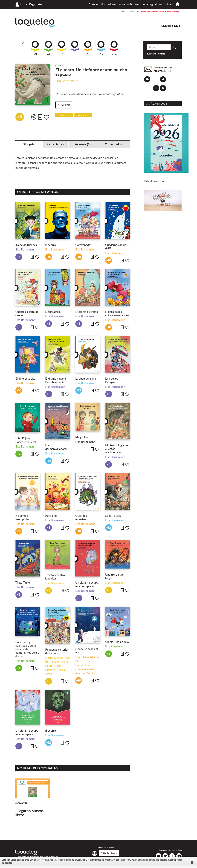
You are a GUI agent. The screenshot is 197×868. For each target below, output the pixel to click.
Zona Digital (149, 4)
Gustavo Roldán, (86, 669)
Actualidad (166, 4)
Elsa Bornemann (67, 81)
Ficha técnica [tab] (55, 144)
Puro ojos (51, 516)
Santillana (171, 26)
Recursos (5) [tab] (82, 144)
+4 (48, 48)
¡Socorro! (51, 245)
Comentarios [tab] (113, 144)
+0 (22, 43)
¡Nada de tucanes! (26, 245)
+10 (88, 48)
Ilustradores (109, 4)
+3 (35, 48)
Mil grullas (82, 437)
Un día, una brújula (117, 642)
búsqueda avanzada (156, 54)
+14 (114, 48)
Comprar (64, 105)
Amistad (64, 115)
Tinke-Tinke (23, 583)
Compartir (34, 117)
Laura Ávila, (83, 657)
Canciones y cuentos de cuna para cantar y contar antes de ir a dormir (27, 649)
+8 (75, 48)
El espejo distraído (87, 312)
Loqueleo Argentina (35, 23)
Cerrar (192, 862)
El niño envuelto (25, 379)
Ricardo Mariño (85, 673)
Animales (83, 115)
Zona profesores (129, 4)
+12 (101, 48)
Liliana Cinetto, (55, 658)
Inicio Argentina (177, 4)
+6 (62, 48)
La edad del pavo (86, 379)
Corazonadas (83, 245)
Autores (94, 4)
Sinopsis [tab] (29, 144)
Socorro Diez (113, 516)
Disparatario (53, 312)
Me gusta (47, 117)
